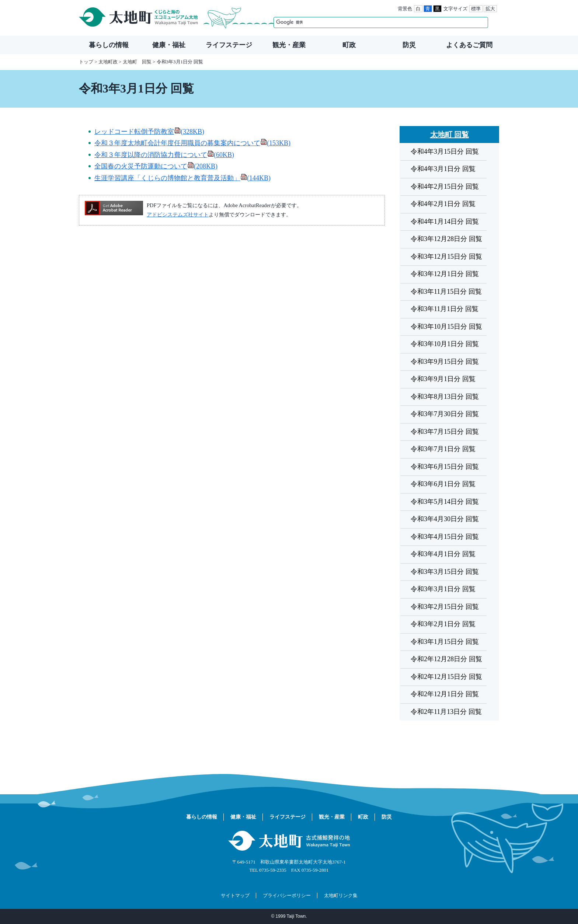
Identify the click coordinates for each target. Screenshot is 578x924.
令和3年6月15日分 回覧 (445, 467)
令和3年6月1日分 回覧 (443, 484)
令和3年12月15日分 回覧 (446, 257)
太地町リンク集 (341, 895)
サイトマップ (235, 895)
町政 (349, 45)
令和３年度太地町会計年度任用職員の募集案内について (192, 143)
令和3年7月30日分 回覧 (445, 414)
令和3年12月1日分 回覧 (445, 274)
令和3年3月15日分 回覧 (445, 572)
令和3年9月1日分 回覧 (443, 379)
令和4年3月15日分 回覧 (445, 151)
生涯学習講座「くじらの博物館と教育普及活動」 (182, 178)
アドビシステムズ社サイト (178, 215)
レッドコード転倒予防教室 (149, 132)
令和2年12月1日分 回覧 (445, 694)
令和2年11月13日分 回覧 (446, 712)
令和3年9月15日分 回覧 (445, 362)
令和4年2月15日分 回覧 (445, 186)
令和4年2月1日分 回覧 (443, 204)
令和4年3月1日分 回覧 (443, 169)
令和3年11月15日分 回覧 (446, 292)
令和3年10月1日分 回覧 (445, 344)
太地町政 (108, 62)
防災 (409, 45)
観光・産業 (289, 45)
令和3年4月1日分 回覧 (443, 554)
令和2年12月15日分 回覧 (446, 677)
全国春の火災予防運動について (156, 166)
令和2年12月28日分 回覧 (446, 659)
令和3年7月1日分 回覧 (443, 449)
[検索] (373, 22)
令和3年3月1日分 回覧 (443, 589)
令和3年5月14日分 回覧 (445, 502)
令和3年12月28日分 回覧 (446, 239)
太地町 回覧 (137, 62)
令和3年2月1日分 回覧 (443, 624)
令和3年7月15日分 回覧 (445, 432)
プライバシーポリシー (287, 895)
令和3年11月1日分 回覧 (445, 309)
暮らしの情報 (109, 45)
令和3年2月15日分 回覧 (445, 607)
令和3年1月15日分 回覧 (445, 642)
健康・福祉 (169, 45)
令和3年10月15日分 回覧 (446, 327)
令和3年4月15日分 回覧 (445, 537)
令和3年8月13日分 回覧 (445, 397)
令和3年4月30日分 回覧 (445, 519)
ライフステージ (229, 45)
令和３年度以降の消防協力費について (164, 155)
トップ (86, 62)
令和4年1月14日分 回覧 (445, 222)
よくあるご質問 (469, 45)
